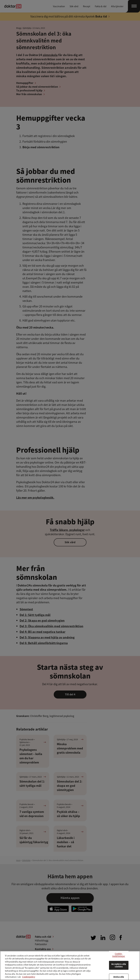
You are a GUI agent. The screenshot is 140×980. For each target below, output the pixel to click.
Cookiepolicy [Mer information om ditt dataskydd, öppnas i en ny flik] (29, 977)
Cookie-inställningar (119, 955)
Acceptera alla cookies (119, 965)
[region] (70, 965)
